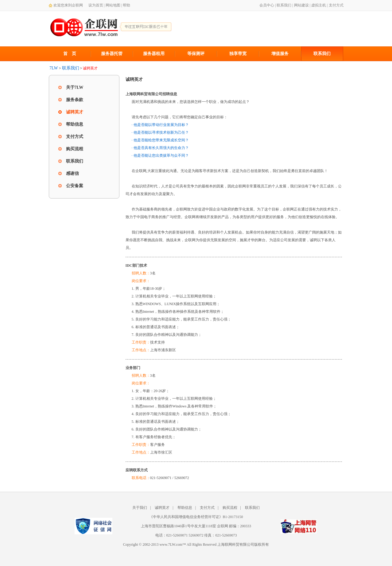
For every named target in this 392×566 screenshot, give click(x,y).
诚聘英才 (75, 112)
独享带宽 (238, 54)
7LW (54, 68)
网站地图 (113, 5)
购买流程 (75, 149)
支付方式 (336, 5)
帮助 (126, 5)
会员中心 (267, 5)
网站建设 (301, 5)
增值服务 (280, 54)
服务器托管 (112, 54)
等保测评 (196, 54)
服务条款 (75, 100)
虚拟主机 (319, 5)
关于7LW (75, 87)
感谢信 (72, 173)
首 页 (70, 54)
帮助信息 (75, 124)
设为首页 (96, 5)
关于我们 (140, 508)
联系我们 (284, 5)
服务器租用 (154, 54)
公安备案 (75, 186)
